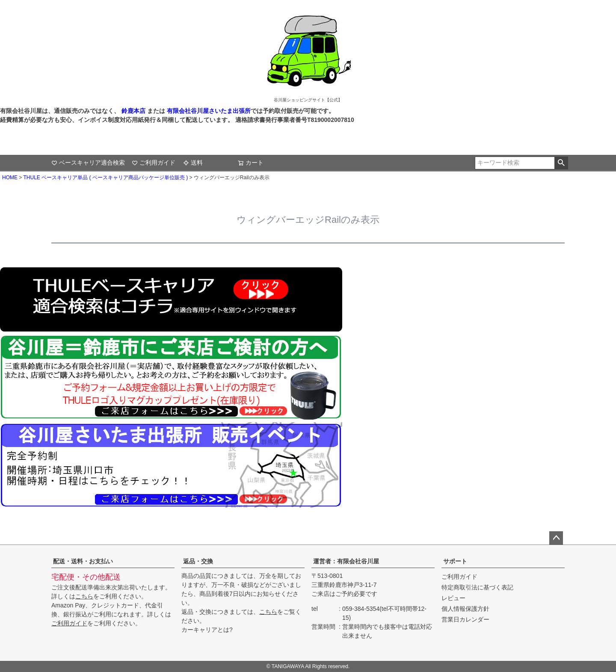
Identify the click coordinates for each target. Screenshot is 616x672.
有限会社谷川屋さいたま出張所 (208, 111)
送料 (193, 163)
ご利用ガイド (154, 163)
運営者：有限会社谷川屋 (346, 561)
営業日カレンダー (465, 619)
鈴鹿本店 (133, 111)
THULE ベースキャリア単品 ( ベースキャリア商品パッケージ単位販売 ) (105, 178)
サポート (455, 561)
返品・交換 (198, 561)
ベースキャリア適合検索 (88, 163)
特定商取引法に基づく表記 (477, 587)
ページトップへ (556, 538)
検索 (561, 163)
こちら (84, 596)
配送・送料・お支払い (83, 561)
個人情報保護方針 (465, 609)
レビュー (453, 598)
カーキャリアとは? (207, 630)
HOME (10, 178)
